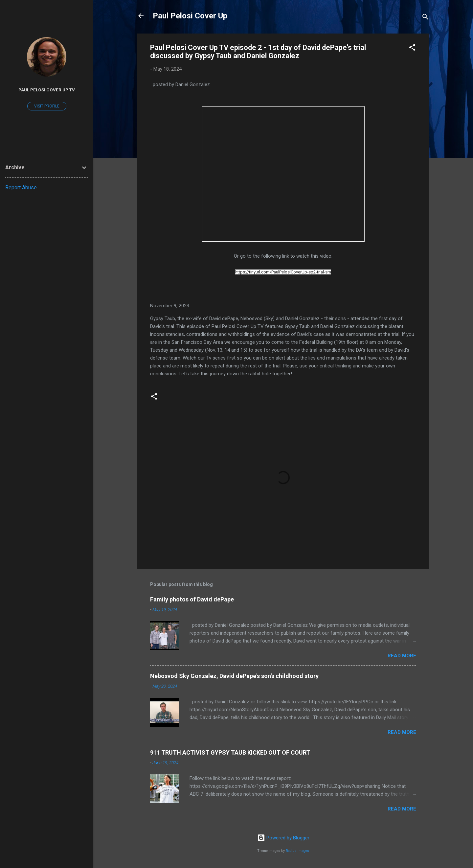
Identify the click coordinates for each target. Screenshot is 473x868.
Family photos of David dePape (192, 599)
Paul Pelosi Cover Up (190, 16)
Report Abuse (21, 188)
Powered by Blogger (283, 838)
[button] (412, 48)
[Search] (425, 18)
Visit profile (47, 106)
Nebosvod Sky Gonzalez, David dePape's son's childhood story (234, 676)
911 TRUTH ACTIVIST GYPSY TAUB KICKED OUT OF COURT (230, 752)
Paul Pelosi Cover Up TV (47, 90)
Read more (402, 656)
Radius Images (297, 851)
